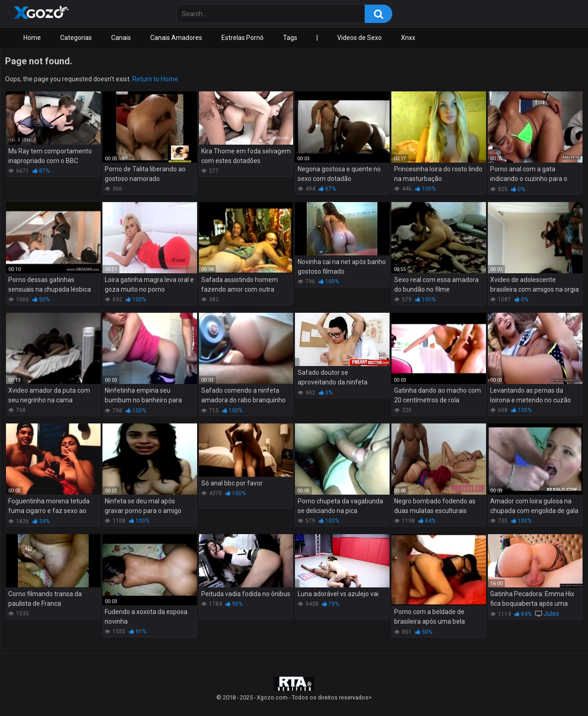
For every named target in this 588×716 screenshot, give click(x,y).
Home (32, 38)
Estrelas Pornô (243, 38)
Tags (290, 38)
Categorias (76, 38)
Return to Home (155, 79)
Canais (121, 38)
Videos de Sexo (359, 38)
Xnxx (408, 38)
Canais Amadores (176, 38)
